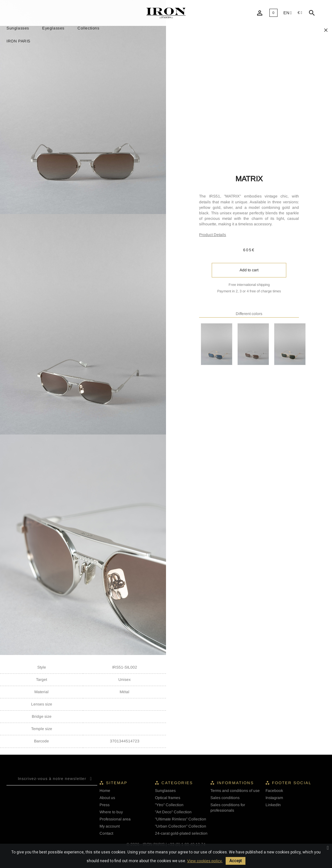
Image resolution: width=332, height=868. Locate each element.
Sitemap (117, 783)
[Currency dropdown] (300, 13)
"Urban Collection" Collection (181, 826)
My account (110, 826)
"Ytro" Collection (169, 805)
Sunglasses (18, 28)
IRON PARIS (18, 41)
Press (105, 805)
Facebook (274, 791)
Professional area (115, 819)
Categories (177, 783)
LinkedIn (273, 805)
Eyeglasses (53, 28)
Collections (89, 28)
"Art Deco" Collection (173, 812)
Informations (235, 783)
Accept (236, 861)
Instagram (274, 798)
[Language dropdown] (288, 13)
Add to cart (249, 270)
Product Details (213, 235)
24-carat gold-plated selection (181, 833)
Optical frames (168, 798)
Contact (106, 833)
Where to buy (111, 812)
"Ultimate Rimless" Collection (181, 819)
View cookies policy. (205, 861)
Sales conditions (225, 798)
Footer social (292, 783)
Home (105, 791)
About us (107, 798)
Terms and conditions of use (235, 791)
